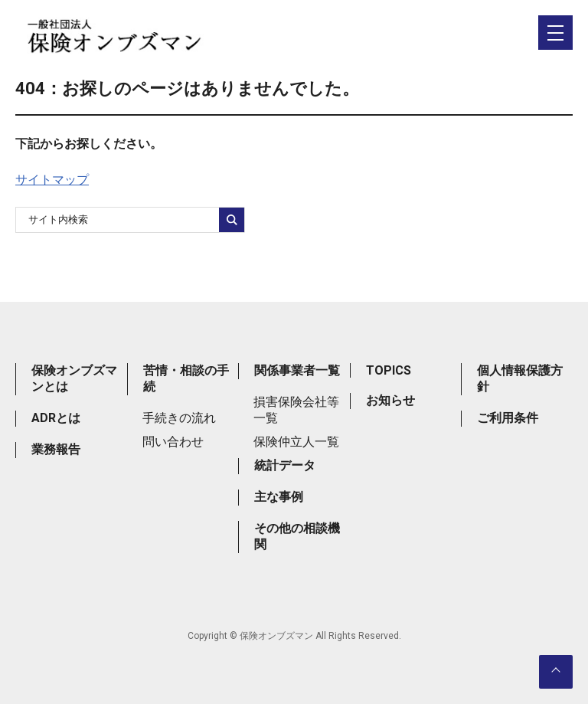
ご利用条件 (508, 418)
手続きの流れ (179, 418)
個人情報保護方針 (520, 378)
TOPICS (389, 370)
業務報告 (56, 449)
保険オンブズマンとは (74, 378)
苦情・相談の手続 (186, 378)
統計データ (285, 465)
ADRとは (56, 418)
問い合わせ (173, 442)
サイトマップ (52, 180)
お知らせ (390, 400)
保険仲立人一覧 (296, 442)
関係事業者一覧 (297, 370)
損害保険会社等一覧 (296, 410)
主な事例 (279, 497)
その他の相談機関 (297, 536)
